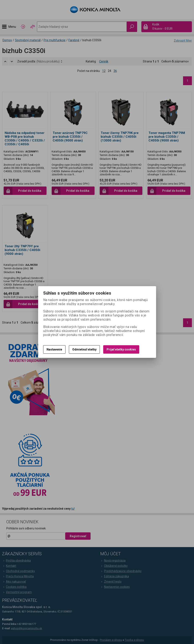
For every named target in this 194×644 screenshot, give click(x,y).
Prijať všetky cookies (121, 349)
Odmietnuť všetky (84, 349)
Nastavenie (54, 349)
